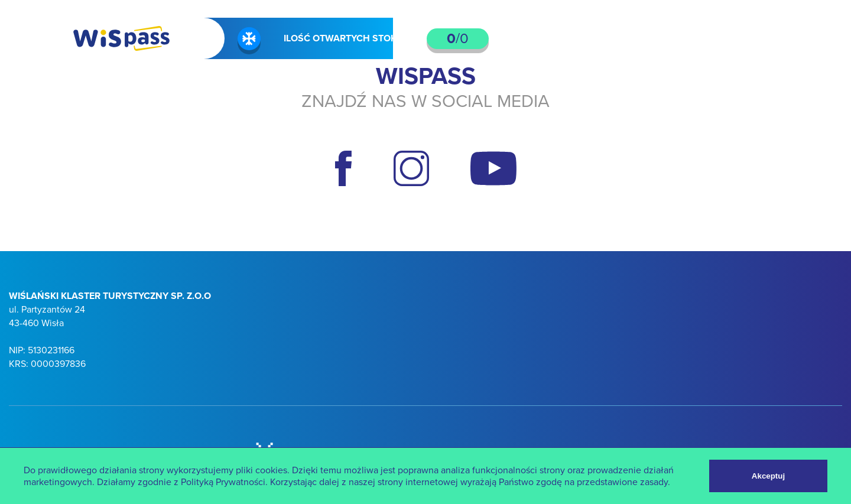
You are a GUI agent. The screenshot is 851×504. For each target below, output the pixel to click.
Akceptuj (768, 476)
